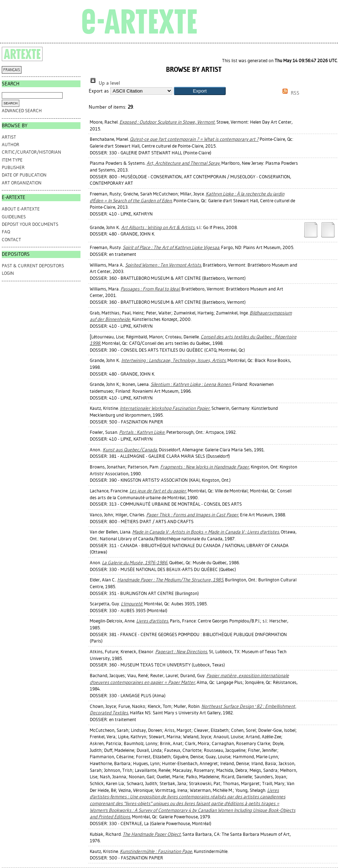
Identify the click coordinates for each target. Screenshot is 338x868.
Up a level (104, 83)
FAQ (6, 232)
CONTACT (11, 240)
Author (11, 145)
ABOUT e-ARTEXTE (21, 209)
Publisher (13, 167)
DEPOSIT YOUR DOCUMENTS (30, 224)
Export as (99, 91)
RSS (290, 93)
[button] (200, 91)
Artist (9, 137)
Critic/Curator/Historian (31, 152)
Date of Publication (24, 175)
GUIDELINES (14, 217)
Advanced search (22, 111)
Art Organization (22, 183)
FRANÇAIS (12, 70)
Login (8, 273)
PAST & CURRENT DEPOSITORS (33, 266)
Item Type (12, 160)
